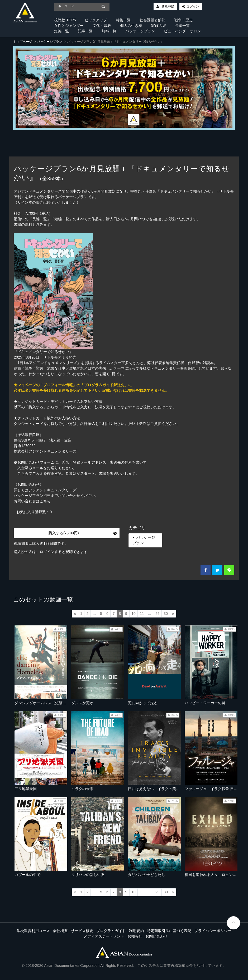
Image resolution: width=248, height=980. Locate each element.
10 (133, 614)
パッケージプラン (140, 31)
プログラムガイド (111, 931)
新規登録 (168, 7)
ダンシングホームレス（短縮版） (42, 703)
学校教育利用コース (33, 931)
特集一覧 (123, 20)
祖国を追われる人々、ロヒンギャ (212, 875)
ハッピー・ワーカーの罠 (205, 703)
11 (142, 614)
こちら (45, 501)
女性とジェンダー (69, 26)
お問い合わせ (156, 936)
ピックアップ (96, 20)
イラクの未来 (82, 789)
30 (166, 614)
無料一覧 (109, 31)
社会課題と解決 (152, 20)
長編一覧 (182, 26)
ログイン (193, 7)
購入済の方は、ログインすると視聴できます (51, 552)
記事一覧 (85, 31)
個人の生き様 (131, 26)
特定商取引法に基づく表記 (169, 931)
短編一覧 (61, 31)
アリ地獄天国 (26, 789)
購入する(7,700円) (82, 533)
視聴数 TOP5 (65, 20)
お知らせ (135, 936)
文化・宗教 (102, 26)
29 (158, 614)
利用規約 (136, 931)
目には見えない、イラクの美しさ (156, 789)
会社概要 (60, 931)
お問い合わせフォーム (36, 462)
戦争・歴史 (184, 20)
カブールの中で (27, 875)
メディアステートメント (104, 936)
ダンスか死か (82, 703)
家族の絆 (159, 26)
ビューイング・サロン (182, 31)
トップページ (23, 42)
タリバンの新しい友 (88, 875)
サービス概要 (82, 931)
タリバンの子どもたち (146, 875)
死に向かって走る (143, 703)
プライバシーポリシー (213, 931)
